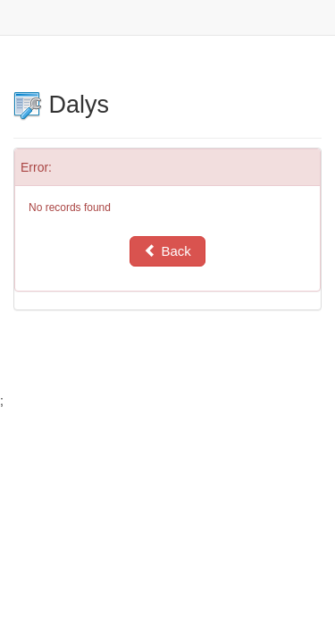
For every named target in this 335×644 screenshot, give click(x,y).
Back (167, 251)
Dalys (61, 105)
